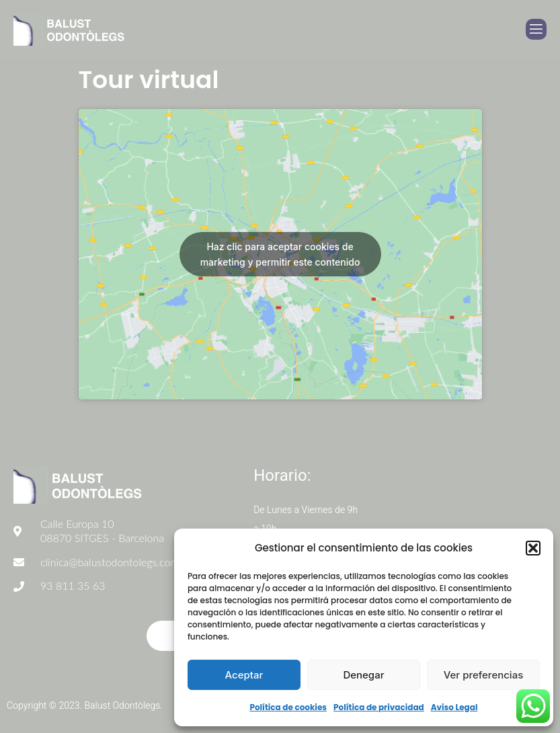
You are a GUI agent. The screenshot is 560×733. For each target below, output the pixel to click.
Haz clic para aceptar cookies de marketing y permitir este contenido (280, 254)
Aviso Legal (454, 707)
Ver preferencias (484, 675)
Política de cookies (288, 707)
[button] (533, 548)
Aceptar (244, 675)
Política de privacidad (379, 707)
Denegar (363, 675)
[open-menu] (536, 29)
